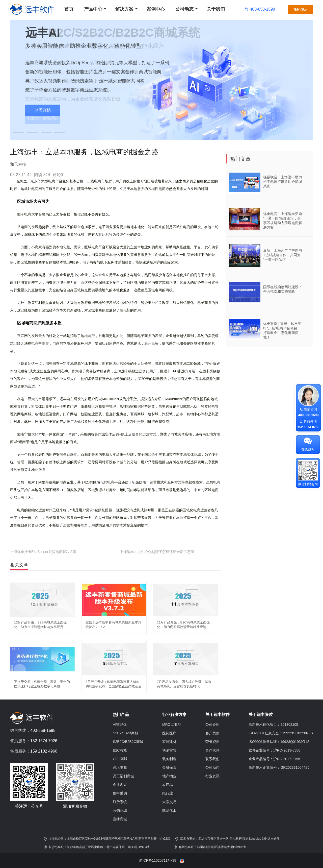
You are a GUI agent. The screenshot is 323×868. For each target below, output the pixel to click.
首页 (69, 9)
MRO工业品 (172, 725)
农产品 (168, 785)
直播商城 (120, 819)
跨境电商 (120, 767)
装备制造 (169, 759)
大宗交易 (169, 802)
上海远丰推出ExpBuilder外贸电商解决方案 (43, 552)
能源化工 (169, 810)
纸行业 (168, 793)
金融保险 (169, 767)
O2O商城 (120, 759)
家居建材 (169, 742)
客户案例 (212, 733)
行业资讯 (212, 776)
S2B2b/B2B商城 (125, 733)
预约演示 (300, 10)
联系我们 (212, 759)
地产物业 (169, 776)
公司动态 (184, 9)
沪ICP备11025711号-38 (157, 860)
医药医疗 (169, 733)
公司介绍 (212, 725)
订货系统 (120, 802)
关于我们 (216, 9)
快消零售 (169, 750)
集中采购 (120, 793)
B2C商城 (120, 750)
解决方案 (124, 9)
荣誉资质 (212, 742)
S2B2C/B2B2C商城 (128, 742)
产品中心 (93, 9)
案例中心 (156, 9)
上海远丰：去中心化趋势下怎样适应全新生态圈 (157, 552)
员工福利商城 (123, 776)
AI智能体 (120, 725)
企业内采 (120, 785)
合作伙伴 (212, 750)
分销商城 (120, 810)
